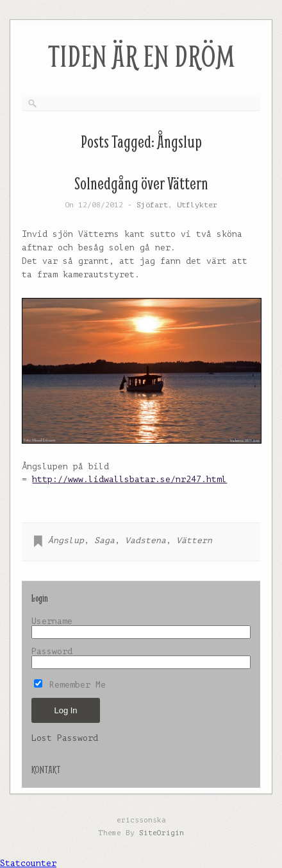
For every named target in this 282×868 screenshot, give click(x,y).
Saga (104, 540)
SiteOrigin (162, 833)
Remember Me (70, 685)
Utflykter (197, 205)
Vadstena (145, 540)
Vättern (194, 540)
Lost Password (65, 738)
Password (52, 651)
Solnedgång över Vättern (141, 183)
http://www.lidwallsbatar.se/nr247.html (129, 479)
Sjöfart (152, 205)
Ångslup (66, 540)
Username (52, 621)
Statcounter (28, 863)
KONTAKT (46, 770)
